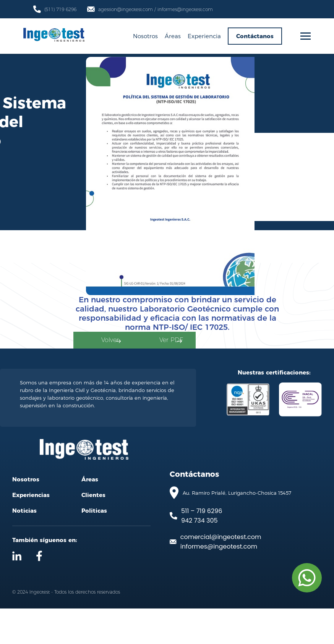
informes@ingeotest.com (219, 582)
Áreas (173, 36)
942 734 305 (199, 556)
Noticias (24, 546)
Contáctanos (255, 36)
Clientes (93, 530)
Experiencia (204, 36)
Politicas (94, 546)
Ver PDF (278, 360)
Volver (155, 360)
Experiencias (31, 530)
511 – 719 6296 (202, 546)
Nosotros (145, 36)
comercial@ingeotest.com (221, 572)
